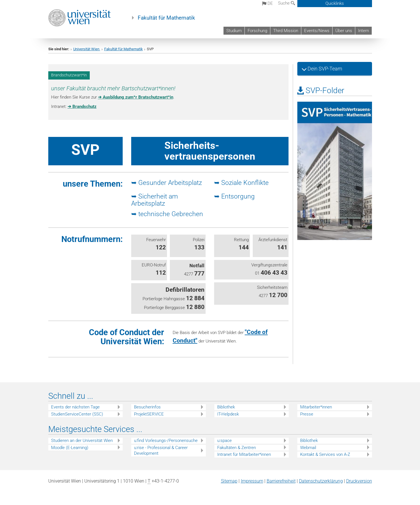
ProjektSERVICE (149, 414)
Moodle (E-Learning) (70, 448)
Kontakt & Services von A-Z (325, 454)
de (268, 3)
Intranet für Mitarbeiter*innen (244, 454)
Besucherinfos (147, 407)
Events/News (317, 31)
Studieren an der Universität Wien (82, 441)
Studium (234, 31)
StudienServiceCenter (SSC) (77, 414)
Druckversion (359, 481)
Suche (287, 3)
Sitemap (229, 481)
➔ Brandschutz (82, 107)
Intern (363, 31)
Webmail (308, 448)
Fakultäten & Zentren (237, 448)
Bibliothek (226, 407)
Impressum (252, 481)
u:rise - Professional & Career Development (161, 451)
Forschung (257, 31)
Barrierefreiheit (281, 481)
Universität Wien (87, 49)
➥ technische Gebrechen (167, 214)
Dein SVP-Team (324, 69)
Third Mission (286, 31)
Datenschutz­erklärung (321, 481)
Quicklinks (335, 3)
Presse (307, 414)
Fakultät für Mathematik (166, 18)
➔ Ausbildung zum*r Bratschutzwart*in (136, 97)
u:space (224, 441)
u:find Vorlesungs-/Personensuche (166, 441)
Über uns (344, 31)
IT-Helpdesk (228, 414)
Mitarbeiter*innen (316, 407)
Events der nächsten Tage (75, 407)
